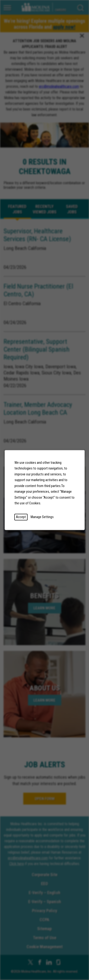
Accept (21, 517)
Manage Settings (42, 517)
